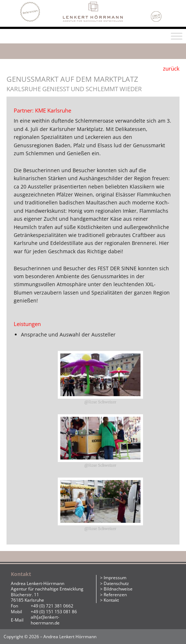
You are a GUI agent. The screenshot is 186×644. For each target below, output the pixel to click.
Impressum (115, 578)
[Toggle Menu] (177, 36)
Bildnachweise (118, 589)
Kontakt (111, 600)
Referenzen (115, 595)
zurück (171, 68)
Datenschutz (116, 583)
